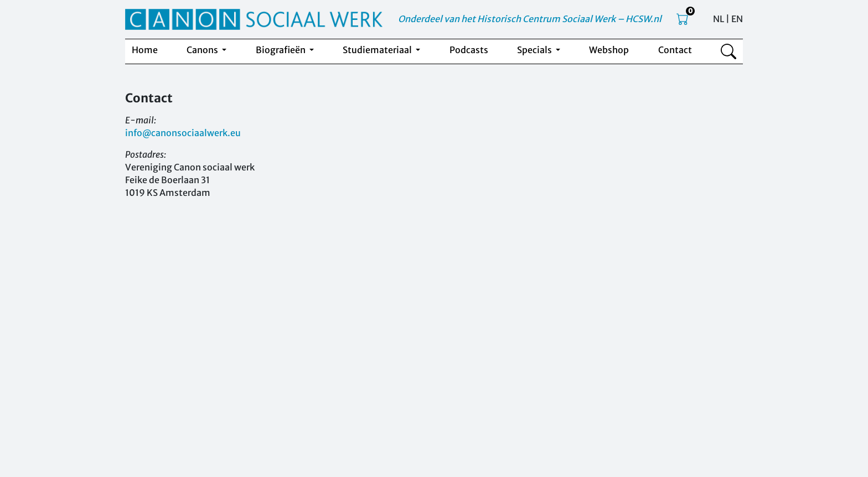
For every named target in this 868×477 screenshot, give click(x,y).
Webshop (609, 50)
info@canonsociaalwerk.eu (183, 133)
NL (719, 19)
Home (145, 50)
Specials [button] (535, 50)
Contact (675, 50)
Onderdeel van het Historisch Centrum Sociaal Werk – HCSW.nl (530, 19)
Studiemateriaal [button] (378, 50)
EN (737, 19)
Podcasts (469, 50)
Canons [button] (203, 50)
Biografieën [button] (281, 50)
